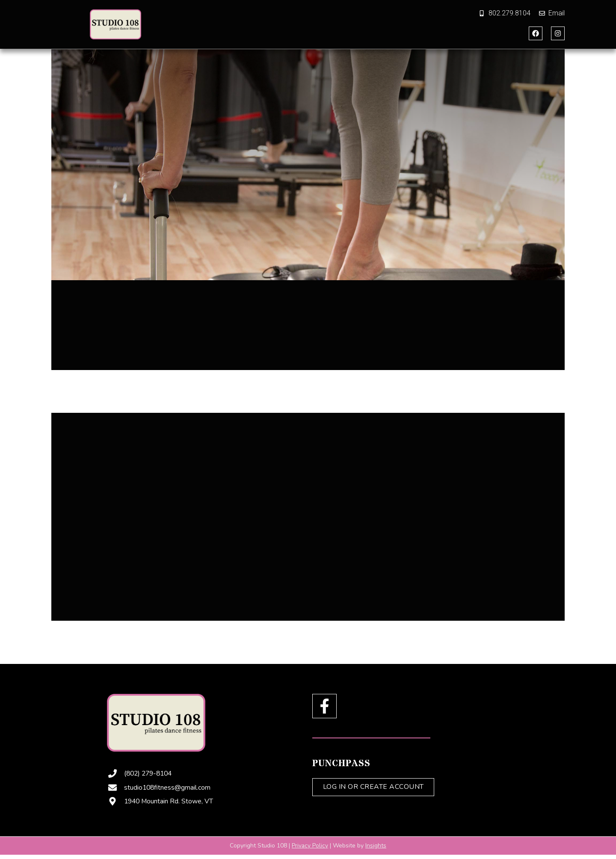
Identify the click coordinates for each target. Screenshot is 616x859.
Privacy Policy (310, 845)
